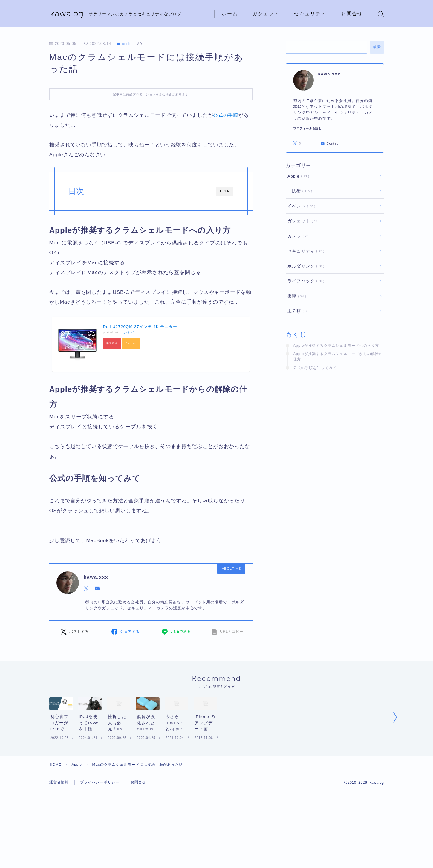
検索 (377, 47)
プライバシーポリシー (100, 806)
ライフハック (305, 281)
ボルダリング (305, 266)
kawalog (67, 14)
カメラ (298, 236)
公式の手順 (226, 115)
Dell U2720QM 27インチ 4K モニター (140, 327)
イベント (300, 206)
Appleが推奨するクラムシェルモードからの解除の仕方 (338, 357)
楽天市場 (112, 344)
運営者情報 (59, 806)
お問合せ (352, 14)
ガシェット (266, 14)
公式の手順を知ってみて (315, 368)
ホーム (230, 14)
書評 (296, 296)
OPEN (225, 191)
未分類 (298, 311)
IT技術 (299, 191)
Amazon (132, 344)
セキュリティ (310, 14)
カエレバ (128, 333)
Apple (125, 44)
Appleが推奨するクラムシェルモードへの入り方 (336, 346)
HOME (56, 788)
